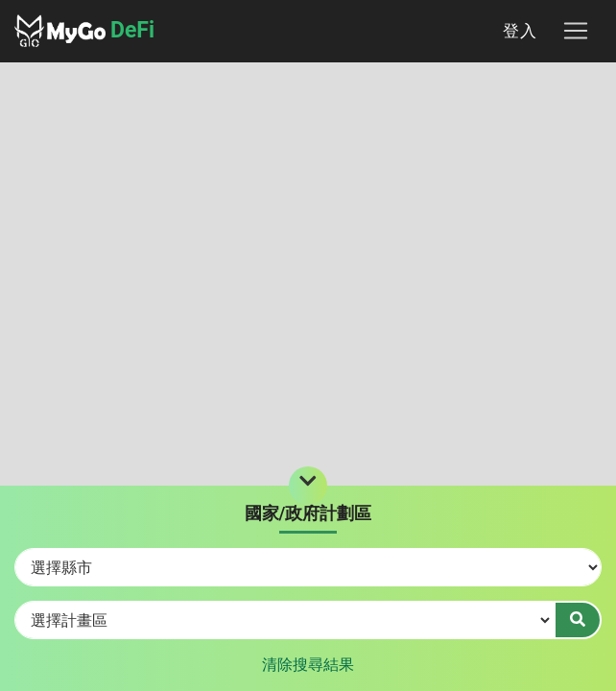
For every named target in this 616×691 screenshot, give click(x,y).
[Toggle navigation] (576, 31)
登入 (520, 31)
